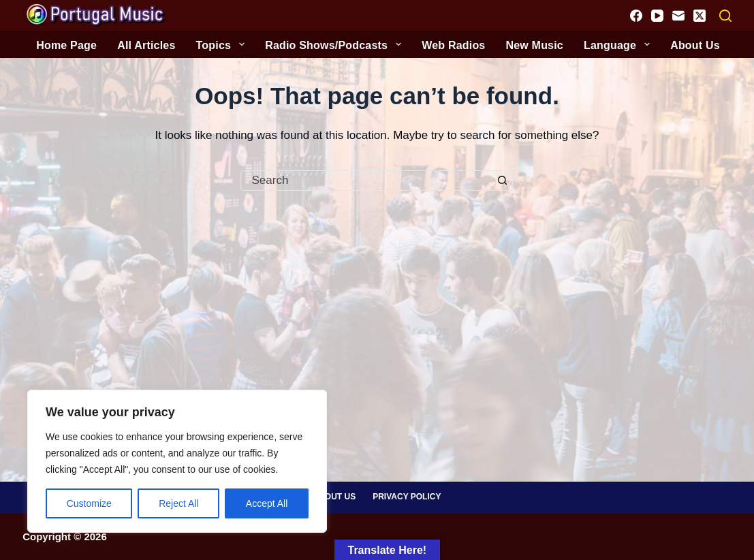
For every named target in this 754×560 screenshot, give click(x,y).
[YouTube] (657, 16)
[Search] (725, 16)
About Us (335, 497)
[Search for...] (366, 181)
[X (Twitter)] (700, 16)
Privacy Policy (407, 497)
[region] (177, 461)
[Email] (678, 16)
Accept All (267, 503)
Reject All (178, 503)
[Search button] (502, 181)
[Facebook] (636, 16)
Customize (89, 503)
